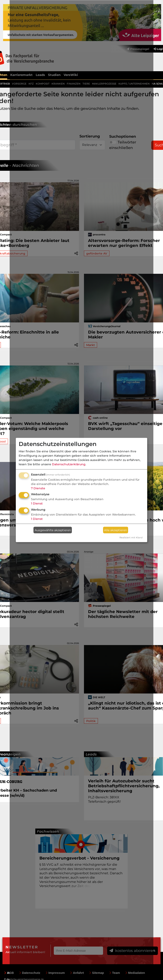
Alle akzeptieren (115, 530)
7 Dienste (38, 488)
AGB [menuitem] (9, 973)
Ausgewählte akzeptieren (53, 530)
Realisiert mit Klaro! (131, 538)
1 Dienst (37, 503)
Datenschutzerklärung (69, 464)
